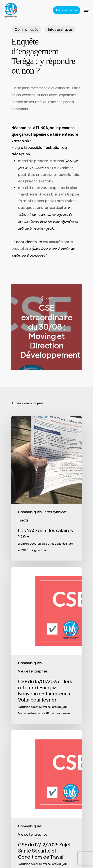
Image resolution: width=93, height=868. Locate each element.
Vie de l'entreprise (33, 671)
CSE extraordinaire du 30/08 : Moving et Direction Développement (46, 327)
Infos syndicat (55, 512)
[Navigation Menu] (87, 10)
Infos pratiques (60, 29)
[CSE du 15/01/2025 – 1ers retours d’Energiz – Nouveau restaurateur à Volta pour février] (46, 645)
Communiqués (26, 29)
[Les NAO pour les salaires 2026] (46, 488)
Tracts (23, 520)
